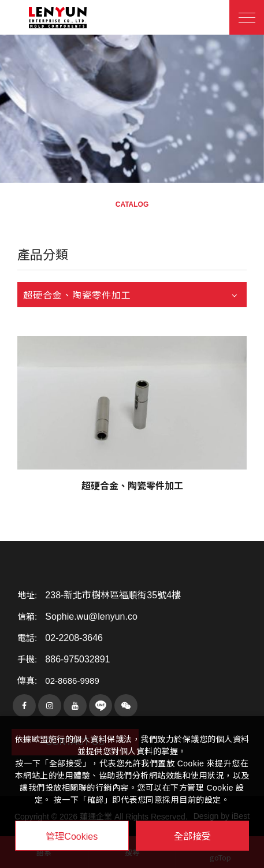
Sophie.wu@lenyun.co (91, 617)
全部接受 (192, 836)
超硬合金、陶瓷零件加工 (132, 486)
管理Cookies (72, 837)
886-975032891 (77, 660)
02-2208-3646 (74, 638)
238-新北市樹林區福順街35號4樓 (113, 595)
